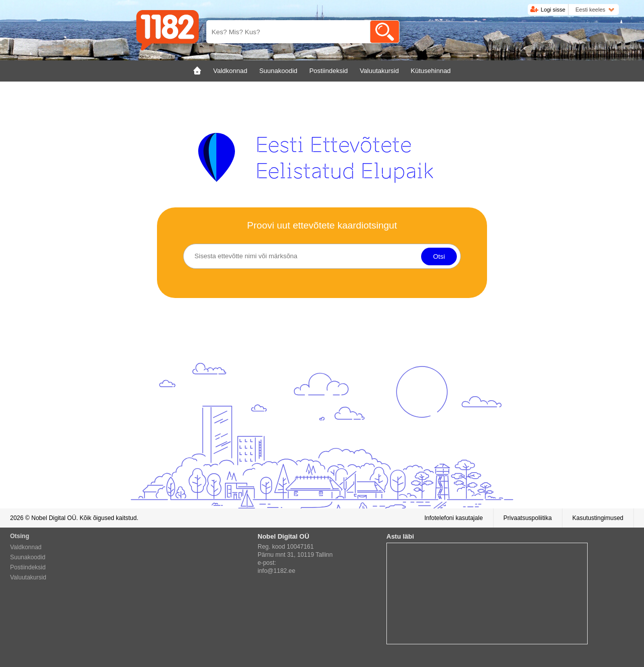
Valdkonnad (26, 547)
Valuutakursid (28, 577)
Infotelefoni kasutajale (453, 518)
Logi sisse (553, 10)
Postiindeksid (28, 567)
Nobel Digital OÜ (54, 518)
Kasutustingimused (598, 518)
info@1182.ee (276, 571)
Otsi (439, 256)
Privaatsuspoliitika (528, 518)
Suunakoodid (28, 557)
